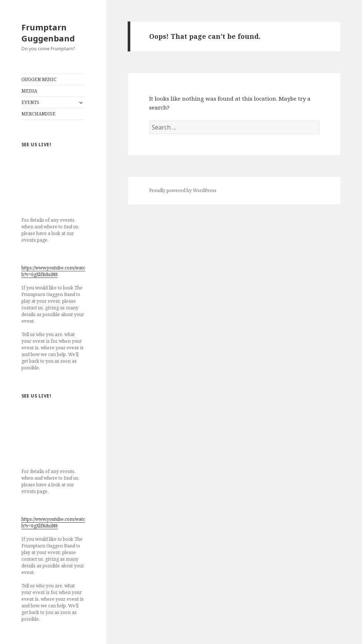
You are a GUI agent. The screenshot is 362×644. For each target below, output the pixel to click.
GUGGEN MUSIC (39, 79)
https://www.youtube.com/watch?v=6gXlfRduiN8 (53, 271)
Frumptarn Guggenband (48, 33)
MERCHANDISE (38, 114)
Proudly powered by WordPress (183, 190)
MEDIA (29, 91)
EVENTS (30, 102)
